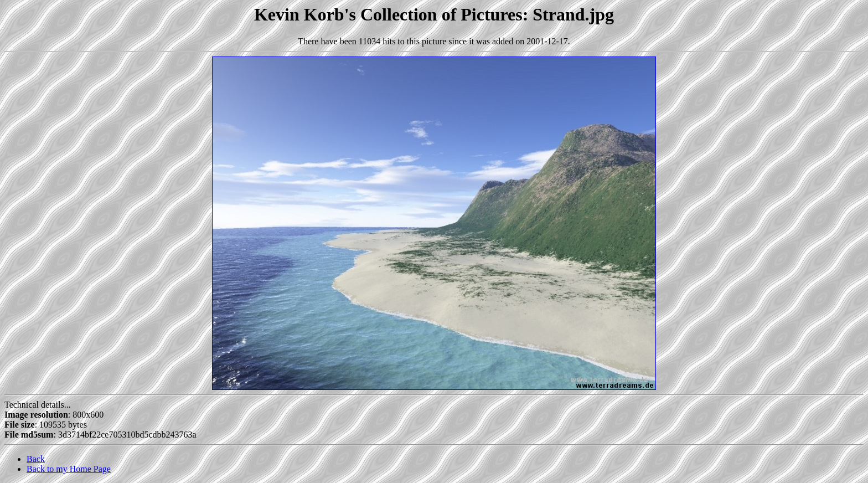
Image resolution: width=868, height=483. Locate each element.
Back (36, 459)
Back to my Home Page (69, 469)
